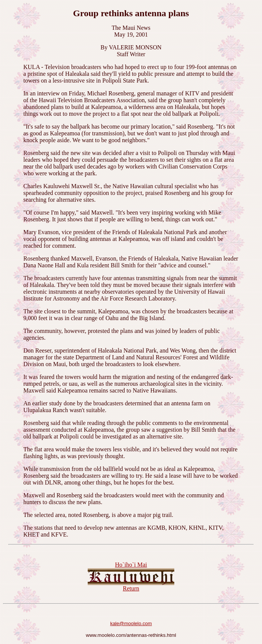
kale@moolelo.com (131, 623)
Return (131, 588)
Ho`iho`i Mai (131, 565)
